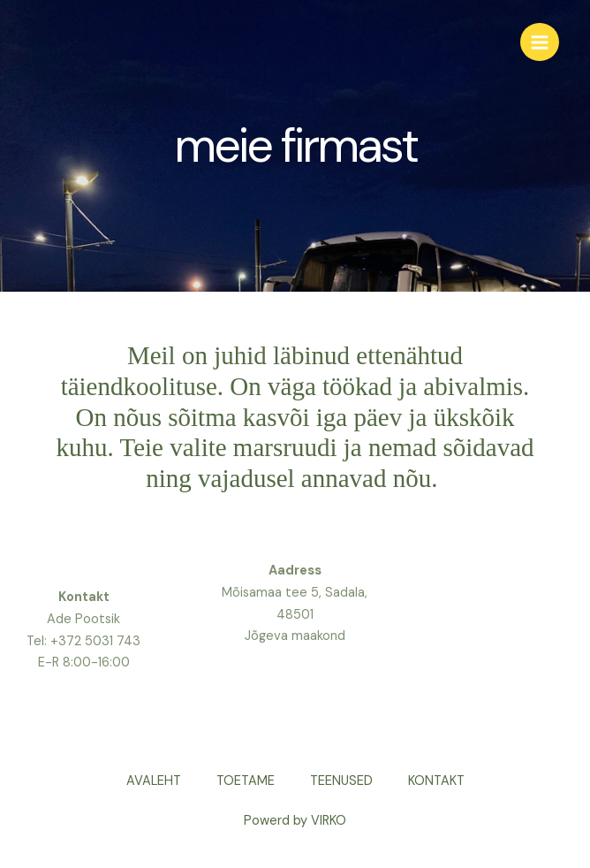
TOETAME (246, 781)
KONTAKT (436, 781)
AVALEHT (154, 781)
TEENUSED (341, 781)
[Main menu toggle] (540, 42)
